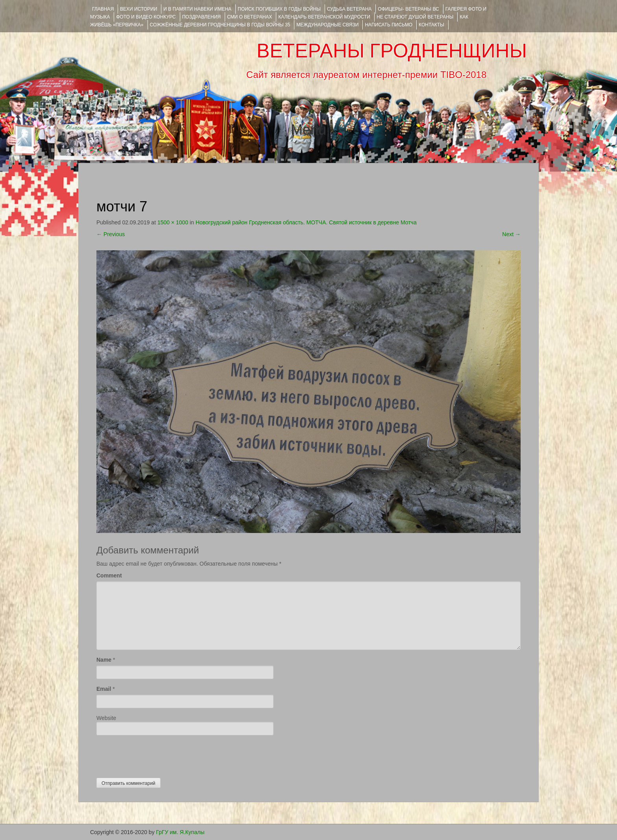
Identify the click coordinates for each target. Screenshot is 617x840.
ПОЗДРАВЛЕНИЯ (201, 17)
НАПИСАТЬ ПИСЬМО (389, 25)
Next (511, 234)
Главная (103, 9)
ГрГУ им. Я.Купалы (180, 832)
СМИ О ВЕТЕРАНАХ (249, 17)
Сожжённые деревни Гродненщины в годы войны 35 (220, 25)
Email (104, 689)
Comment (109, 575)
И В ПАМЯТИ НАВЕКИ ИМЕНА (197, 9)
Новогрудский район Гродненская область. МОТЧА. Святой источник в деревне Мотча (306, 222)
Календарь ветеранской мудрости (324, 17)
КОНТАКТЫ (431, 25)
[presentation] (156, 755)
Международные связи (327, 25)
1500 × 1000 (173, 222)
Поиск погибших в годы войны (279, 9)
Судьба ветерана (349, 9)
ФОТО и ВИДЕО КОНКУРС (146, 17)
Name (104, 660)
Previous (111, 234)
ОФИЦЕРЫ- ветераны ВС (408, 9)
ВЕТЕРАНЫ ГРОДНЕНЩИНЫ (392, 51)
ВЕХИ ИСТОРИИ (139, 9)
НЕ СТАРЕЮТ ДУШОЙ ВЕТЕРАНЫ (415, 17)
